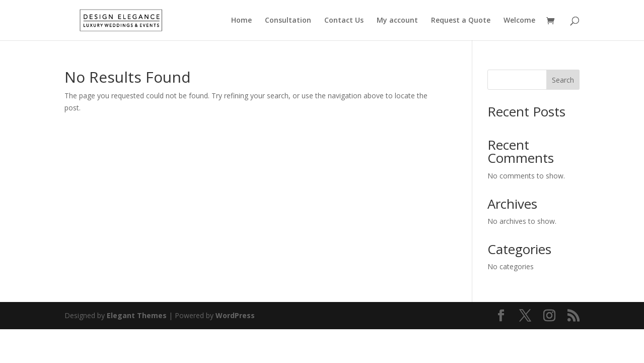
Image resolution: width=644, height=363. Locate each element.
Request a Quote (461, 21)
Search (563, 80)
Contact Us (344, 21)
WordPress (235, 315)
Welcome (519, 21)
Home (241, 21)
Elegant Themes (137, 315)
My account (397, 21)
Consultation (288, 21)
